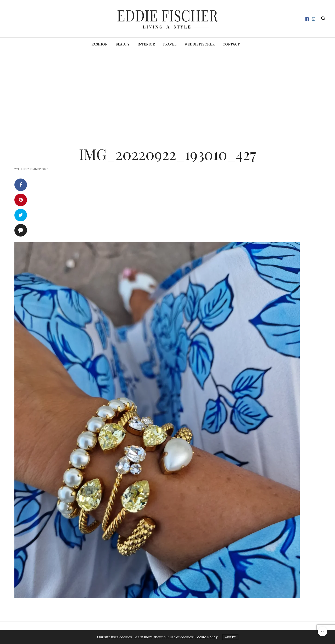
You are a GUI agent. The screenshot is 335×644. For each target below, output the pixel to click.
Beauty (122, 44)
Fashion (99, 44)
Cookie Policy (206, 637)
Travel (170, 44)
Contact (231, 44)
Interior (146, 44)
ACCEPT (230, 637)
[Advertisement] (167, 90)
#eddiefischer (200, 44)
